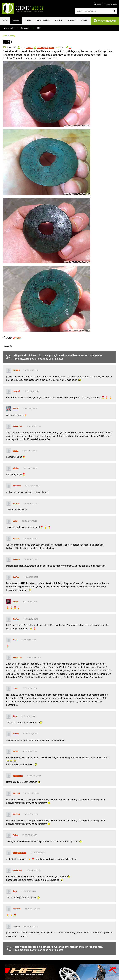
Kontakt (72, 21)
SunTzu (16, 577)
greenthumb (18, 776)
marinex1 (17, 909)
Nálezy (16, 21)
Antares (16, 503)
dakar (15, 521)
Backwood (17, 870)
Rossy (16, 601)
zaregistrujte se (33, 359)
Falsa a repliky (9, 28)
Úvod (5, 21)
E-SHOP (84, 21)
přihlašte (57, 359)
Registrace (112, 4)
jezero (16, 751)
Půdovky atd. (25, 28)
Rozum (16, 734)
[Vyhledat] (114, 11)
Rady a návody (43, 21)
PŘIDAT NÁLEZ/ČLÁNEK (105, 21)
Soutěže (59, 21)
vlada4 (16, 451)
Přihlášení (98, 4)
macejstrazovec (20, 853)
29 (70, 48)
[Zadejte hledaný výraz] (96, 11)
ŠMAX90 (17, 370)
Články (28, 21)
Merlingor (17, 486)
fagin (15, 640)
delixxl (16, 409)
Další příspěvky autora (46, 48)
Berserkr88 (18, 426)
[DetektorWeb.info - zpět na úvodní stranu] (24, 8)
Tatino (16, 689)
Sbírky (39, 28)
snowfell (17, 391)
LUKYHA (29, 48)
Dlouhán (16, 559)
